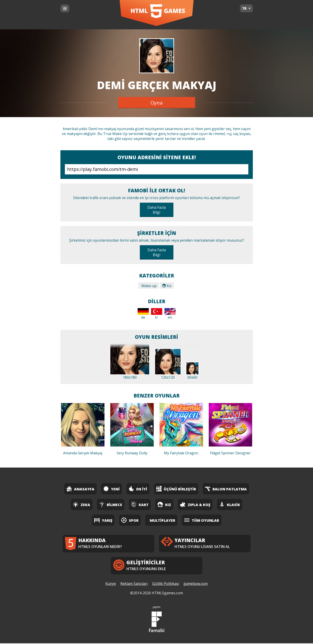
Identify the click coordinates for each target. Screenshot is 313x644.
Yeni (112, 489)
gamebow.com (196, 584)
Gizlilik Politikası (166, 584)
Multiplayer (162, 520)
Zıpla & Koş (195, 504)
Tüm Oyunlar (202, 520)
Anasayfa (80, 489)
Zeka (82, 504)
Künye (111, 584)
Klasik (230, 504)
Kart (140, 504)
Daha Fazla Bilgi (157, 210)
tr (157, 314)
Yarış (103, 520)
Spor (130, 520)
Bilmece (111, 504)
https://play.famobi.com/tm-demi (157, 169)
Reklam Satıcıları (134, 584)
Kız (167, 286)
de (143, 314)
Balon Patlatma (226, 489)
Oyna (157, 103)
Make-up (149, 286)
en (170, 314)
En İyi (138, 489)
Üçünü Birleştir (176, 489)
